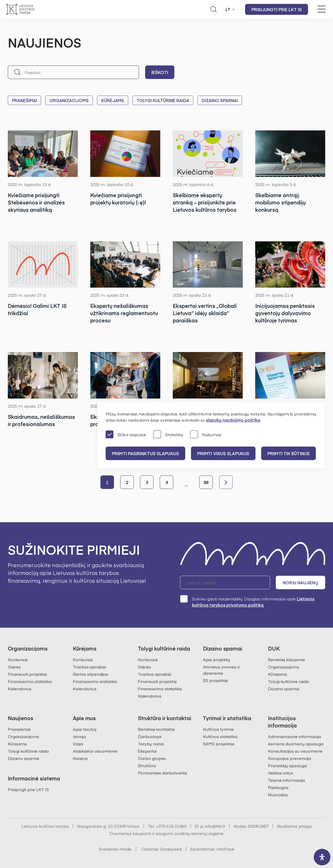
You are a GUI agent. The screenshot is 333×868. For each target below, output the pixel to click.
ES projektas (215, 680)
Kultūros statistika (220, 736)
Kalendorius (20, 688)
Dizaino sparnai (220, 100)
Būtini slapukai (126, 435)
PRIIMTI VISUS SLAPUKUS (223, 453)
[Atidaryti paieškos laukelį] (214, 9)
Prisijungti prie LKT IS (277, 9)
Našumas (206, 435)
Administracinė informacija (294, 736)
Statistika (168, 435)
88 (206, 482)
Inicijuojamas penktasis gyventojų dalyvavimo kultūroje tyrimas (285, 313)
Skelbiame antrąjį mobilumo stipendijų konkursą (280, 202)
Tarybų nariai (151, 744)
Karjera (80, 758)
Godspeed (171, 849)
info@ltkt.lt (215, 826)
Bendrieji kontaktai (156, 729)
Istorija (79, 736)
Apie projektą (216, 659)
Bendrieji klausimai (286, 659)
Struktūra (147, 765)
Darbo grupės (152, 758)
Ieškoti (160, 72)
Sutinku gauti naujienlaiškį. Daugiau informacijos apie (247, 602)
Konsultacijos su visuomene (295, 751)
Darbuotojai (150, 736)
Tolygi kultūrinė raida (163, 100)
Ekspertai (147, 751)
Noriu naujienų (300, 582)
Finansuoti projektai (27, 674)
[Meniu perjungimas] (322, 9)
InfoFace (225, 849)
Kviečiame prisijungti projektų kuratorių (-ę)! (118, 199)
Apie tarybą (85, 729)
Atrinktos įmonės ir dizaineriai (221, 670)
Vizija (78, 744)
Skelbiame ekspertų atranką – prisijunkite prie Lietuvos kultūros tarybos (205, 202)
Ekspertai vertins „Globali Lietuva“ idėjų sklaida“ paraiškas (205, 313)
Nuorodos (278, 794)
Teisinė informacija (286, 780)
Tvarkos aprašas (89, 667)
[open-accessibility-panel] (322, 857)
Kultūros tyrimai (218, 729)
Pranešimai (24, 100)
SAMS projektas (219, 744)
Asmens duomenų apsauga (296, 744)
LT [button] (228, 9)
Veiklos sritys (281, 773)
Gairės (14, 667)
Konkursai (18, 659)
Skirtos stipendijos (91, 674)
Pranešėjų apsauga (287, 765)
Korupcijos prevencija (289, 758)
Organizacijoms (69, 100)
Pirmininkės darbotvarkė (162, 773)
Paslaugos (278, 787)
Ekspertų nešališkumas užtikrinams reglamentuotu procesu (124, 313)
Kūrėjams (113, 100)
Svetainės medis (115, 849)
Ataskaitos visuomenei (95, 751)
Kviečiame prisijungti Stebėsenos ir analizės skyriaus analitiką (36, 202)
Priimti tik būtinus (289, 453)
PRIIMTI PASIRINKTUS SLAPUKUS (145, 453)
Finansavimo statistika (30, 681)
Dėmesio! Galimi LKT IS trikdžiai (37, 309)
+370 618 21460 (171, 826)
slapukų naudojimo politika (233, 420)
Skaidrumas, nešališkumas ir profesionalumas (41, 420)
